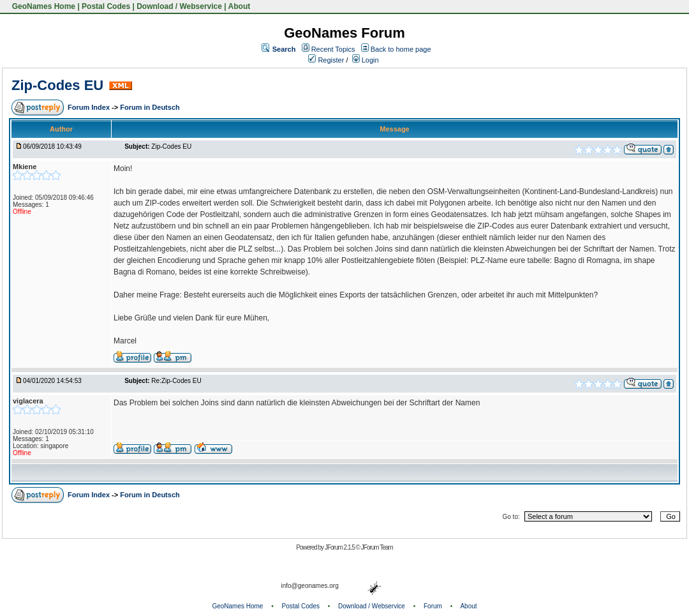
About (240, 6)
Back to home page (401, 49)
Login (366, 60)
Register (326, 60)
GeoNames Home (42, 6)
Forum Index (90, 107)
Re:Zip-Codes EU (176, 381)
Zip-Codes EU (57, 85)
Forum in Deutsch (150, 107)
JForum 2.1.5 (340, 547)
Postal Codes (106, 6)
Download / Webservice (179, 6)
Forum (433, 606)
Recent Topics (333, 49)
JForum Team (377, 547)
